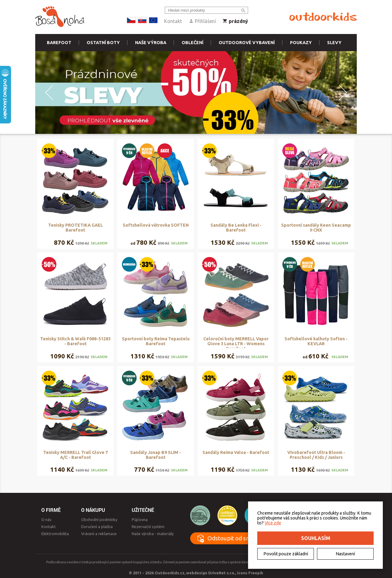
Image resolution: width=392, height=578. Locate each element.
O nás (46, 519)
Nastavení (345, 554)
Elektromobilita (55, 534)
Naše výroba (151, 43)
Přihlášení (202, 21)
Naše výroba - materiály (153, 534)
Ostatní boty (103, 43)
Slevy (334, 43)
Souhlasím (316, 538)
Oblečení (192, 43)
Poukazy (301, 43)
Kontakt (173, 21)
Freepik (256, 573)
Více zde (273, 523)
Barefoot (59, 43)
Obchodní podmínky (99, 519)
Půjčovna (140, 519)
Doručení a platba (97, 527)
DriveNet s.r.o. (222, 573)
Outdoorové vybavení (247, 43)
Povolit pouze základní (286, 554)
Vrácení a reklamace (99, 534)
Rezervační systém (148, 527)
